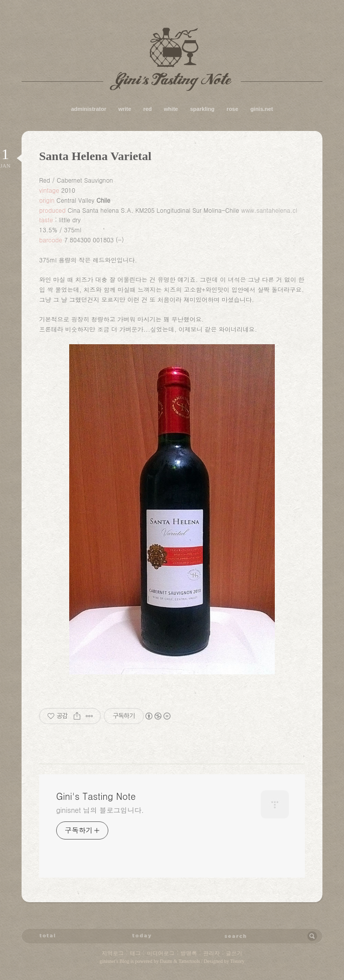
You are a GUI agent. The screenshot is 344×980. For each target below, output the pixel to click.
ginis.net (262, 109)
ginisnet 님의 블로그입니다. (100, 810)
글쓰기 (234, 953)
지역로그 (113, 953)
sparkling (202, 109)
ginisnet (107, 961)
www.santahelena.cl (269, 210)
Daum (166, 961)
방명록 (189, 953)
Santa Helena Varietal (95, 156)
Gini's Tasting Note (172, 59)
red (148, 109)
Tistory (237, 961)
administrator (89, 109)
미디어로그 (161, 953)
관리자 (211, 953)
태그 (135, 953)
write (125, 109)
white (171, 109)
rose (232, 109)
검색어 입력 (235, 936)
